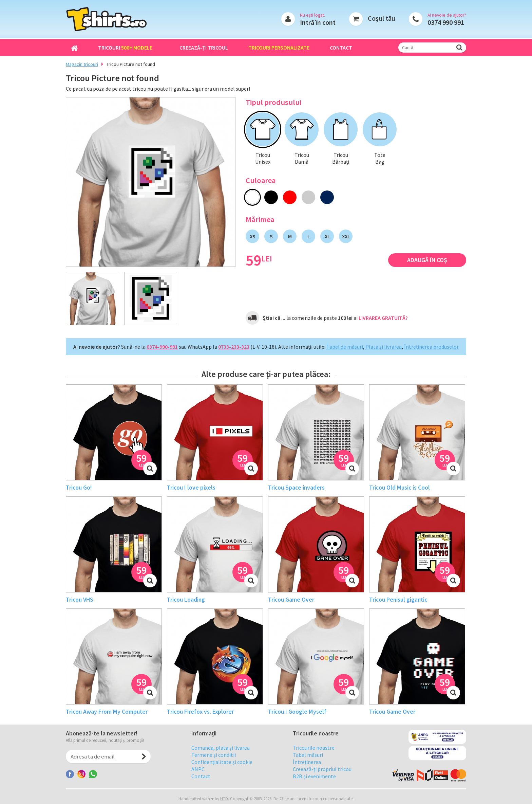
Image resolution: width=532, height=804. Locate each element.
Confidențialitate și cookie (222, 767)
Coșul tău (382, 18)
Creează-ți (204, 48)
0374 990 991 (446, 22)
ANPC (198, 774)
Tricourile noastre (314, 753)
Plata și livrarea (384, 347)
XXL (346, 236)
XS (252, 236)
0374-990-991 (162, 347)
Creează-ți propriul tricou (322, 774)
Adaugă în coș (427, 260)
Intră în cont (318, 22)
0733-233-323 (234, 347)
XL (327, 236)
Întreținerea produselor (431, 347)
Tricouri (125, 48)
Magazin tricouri (82, 64)
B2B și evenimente (314, 781)
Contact (341, 48)
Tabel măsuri (308, 760)
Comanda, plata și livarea (221, 753)
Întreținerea (307, 767)
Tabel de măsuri (345, 347)
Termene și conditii (214, 760)
